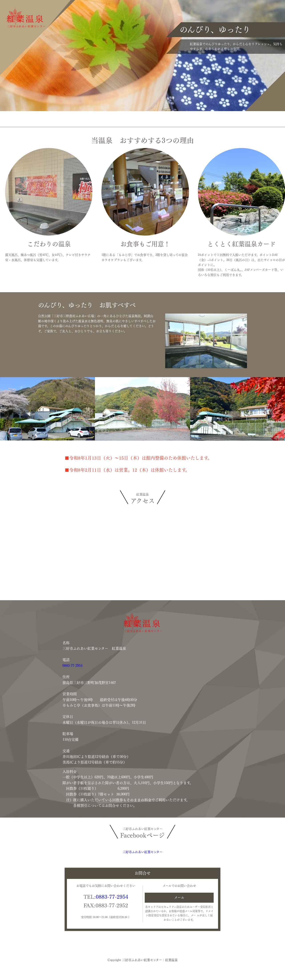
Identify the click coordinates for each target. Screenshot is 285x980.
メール (179, 898)
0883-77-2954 (72, 666)
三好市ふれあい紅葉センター (142, 852)
